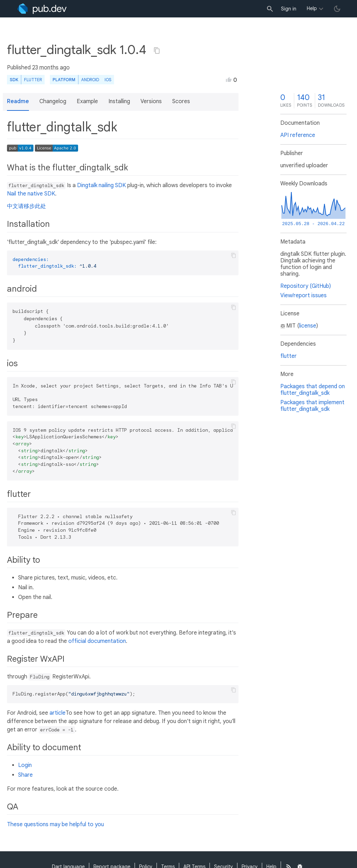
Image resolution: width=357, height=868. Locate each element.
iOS (108, 80)
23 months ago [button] (51, 68)
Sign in (289, 9)
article (58, 713)
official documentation (97, 641)
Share (25, 775)
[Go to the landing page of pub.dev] (42, 9)
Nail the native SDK (31, 194)
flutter (288, 356)
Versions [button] (151, 101)
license (308, 326)
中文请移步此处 (26, 206)
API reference (298, 135)
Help (312, 8)
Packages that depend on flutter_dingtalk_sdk (313, 390)
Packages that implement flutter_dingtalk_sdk (312, 406)
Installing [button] (119, 101)
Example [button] (87, 101)
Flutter (33, 80)
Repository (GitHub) (306, 286)
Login (25, 765)
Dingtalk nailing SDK (101, 185)
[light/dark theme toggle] (337, 9)
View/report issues (303, 295)
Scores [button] (181, 101)
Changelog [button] (53, 101)
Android (90, 80)
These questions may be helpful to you (55, 824)
